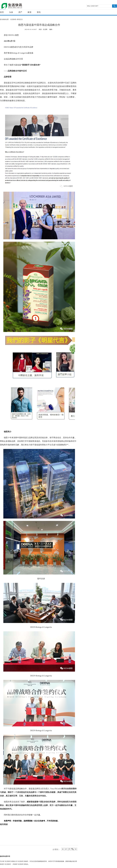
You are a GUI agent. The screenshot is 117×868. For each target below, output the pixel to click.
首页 (2, 12)
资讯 (39, 12)
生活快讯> (14, 19)
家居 (29, 12)
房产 (20, 12)
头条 (11, 12)
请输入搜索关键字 (93, 6)
